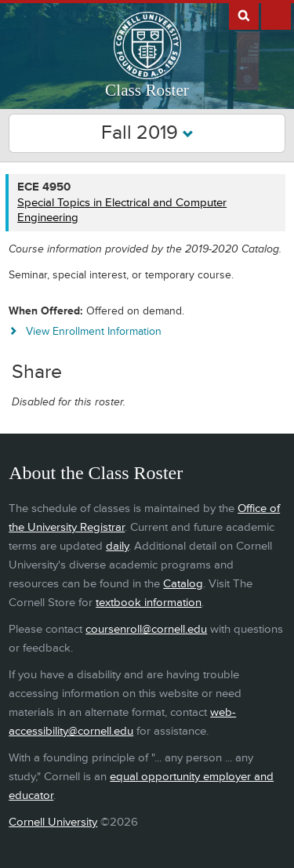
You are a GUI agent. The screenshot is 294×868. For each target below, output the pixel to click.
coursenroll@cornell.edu (146, 629)
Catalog (183, 584)
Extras (276, 15)
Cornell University (53, 822)
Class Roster (147, 90)
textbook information (149, 603)
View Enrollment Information (94, 331)
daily (117, 546)
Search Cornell (244, 15)
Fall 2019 (147, 133)
